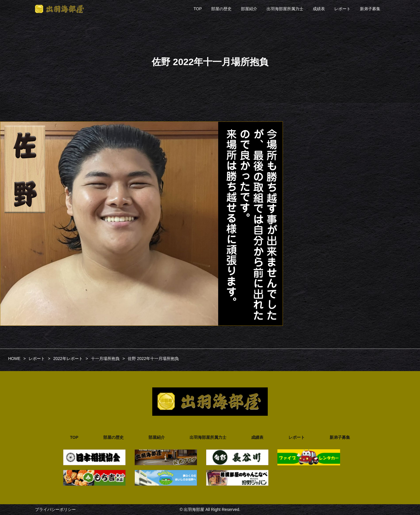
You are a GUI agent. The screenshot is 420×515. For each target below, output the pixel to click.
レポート (342, 9)
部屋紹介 (249, 9)
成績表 (319, 9)
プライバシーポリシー (55, 509)
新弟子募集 (370, 9)
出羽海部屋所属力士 (285, 9)
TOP (198, 9)
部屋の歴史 (221, 9)
